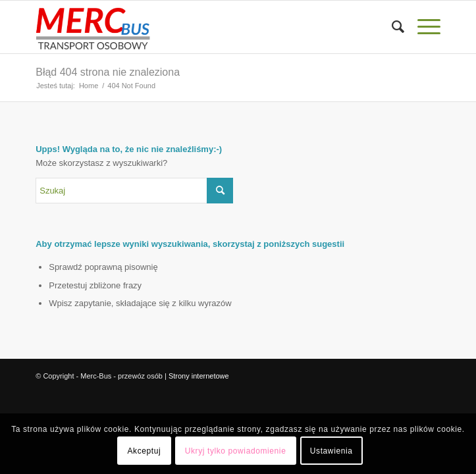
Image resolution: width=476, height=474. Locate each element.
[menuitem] (391, 27)
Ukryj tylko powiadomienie (236, 451)
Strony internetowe (199, 376)
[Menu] (422, 27)
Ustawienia (331, 451)
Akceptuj (144, 451)
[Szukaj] (391, 27)
